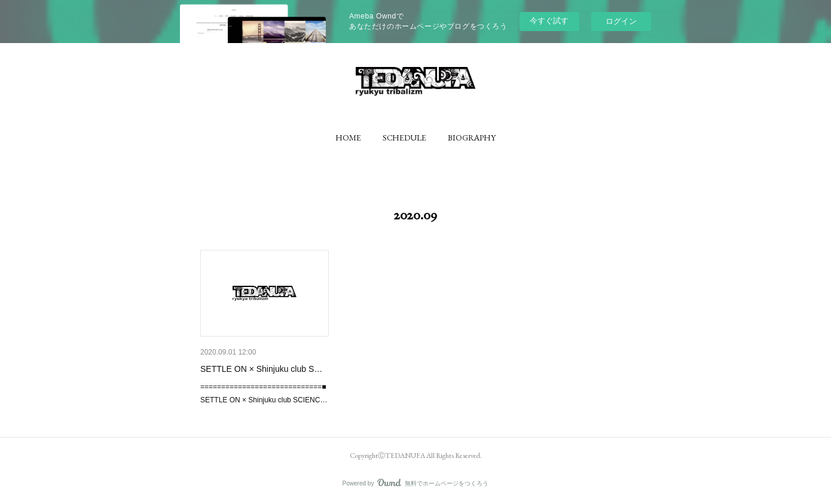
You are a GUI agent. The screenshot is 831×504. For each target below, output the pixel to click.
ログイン (621, 21)
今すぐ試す (549, 21)
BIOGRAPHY (472, 138)
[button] (348, 138)
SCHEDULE (404, 138)
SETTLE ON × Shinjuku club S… (261, 369)
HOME (348, 138)
